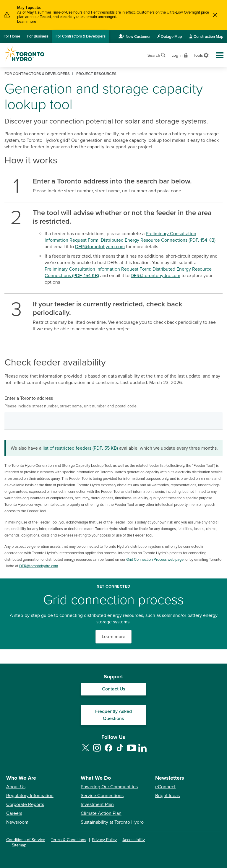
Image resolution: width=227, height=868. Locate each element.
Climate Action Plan (101, 813)
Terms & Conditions (69, 840)
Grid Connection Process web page (155, 560)
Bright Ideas (167, 796)
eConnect (165, 787)
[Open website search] (157, 55)
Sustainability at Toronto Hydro (112, 822)
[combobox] (113, 421)
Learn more (27, 22)
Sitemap (19, 845)
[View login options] (180, 55)
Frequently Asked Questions (113, 715)
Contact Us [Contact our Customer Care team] (113, 689)
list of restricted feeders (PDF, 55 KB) (80, 448)
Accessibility (134, 840)
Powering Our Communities (109, 787)
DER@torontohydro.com (100, 247)
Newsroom (17, 822)
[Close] (215, 15)
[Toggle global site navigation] (220, 55)
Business (38, 36)
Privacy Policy (104, 840)
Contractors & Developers (81, 36)
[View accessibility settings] (201, 55)
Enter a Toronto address (113, 402)
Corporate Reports (25, 804)
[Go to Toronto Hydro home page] (25, 54)
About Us (16, 787)
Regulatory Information (30, 796)
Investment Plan (97, 804)
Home (12, 36)
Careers (14, 813)
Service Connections (102, 796)
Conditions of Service (26, 840)
